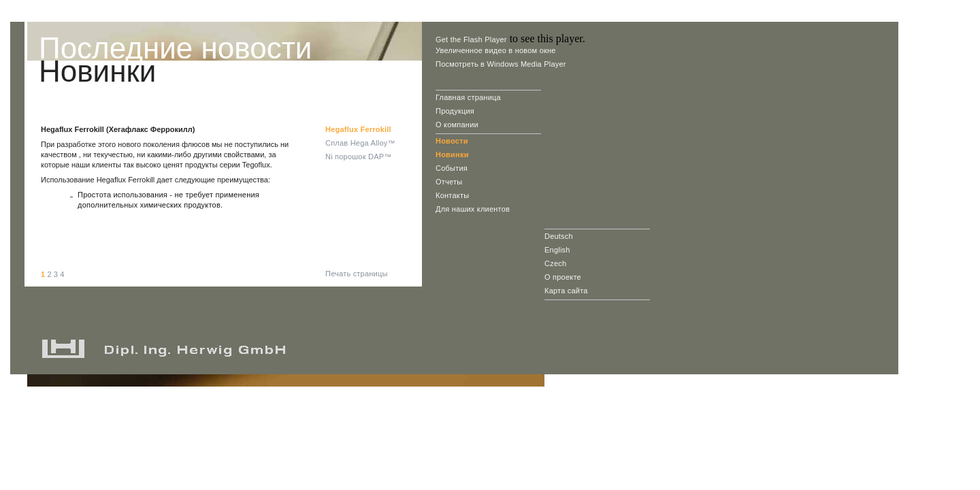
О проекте (563, 277)
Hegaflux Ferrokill (358, 129)
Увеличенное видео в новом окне (496, 50)
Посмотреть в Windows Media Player (501, 64)
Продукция (455, 111)
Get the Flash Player (471, 39)
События (452, 168)
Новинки (452, 154)
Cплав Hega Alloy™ (360, 143)
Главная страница (468, 97)
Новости (452, 141)
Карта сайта (566, 291)
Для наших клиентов (473, 209)
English (557, 250)
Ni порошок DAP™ (358, 157)
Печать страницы (357, 274)
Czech (555, 263)
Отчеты (449, 182)
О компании (457, 125)
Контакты (452, 195)
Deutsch (559, 236)
